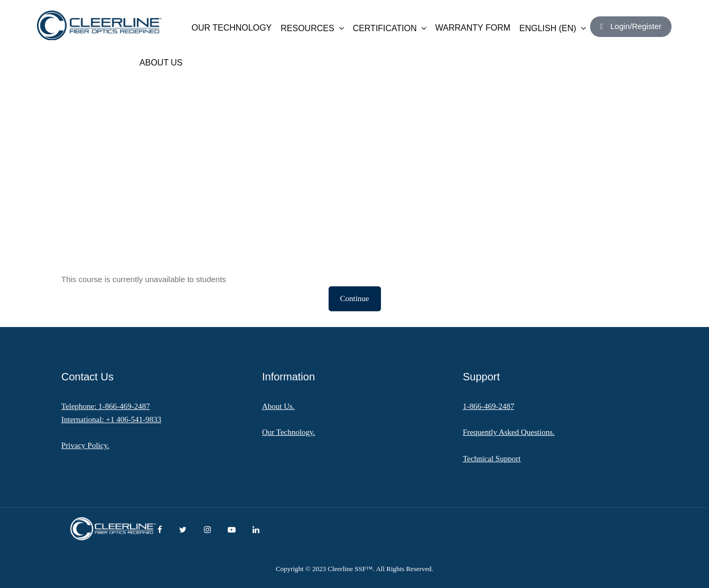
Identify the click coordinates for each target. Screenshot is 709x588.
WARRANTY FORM (473, 28)
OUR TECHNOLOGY (232, 28)
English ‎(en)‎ (553, 28)
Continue (355, 298)
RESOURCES (312, 28)
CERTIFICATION (390, 28)
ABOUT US (161, 63)
